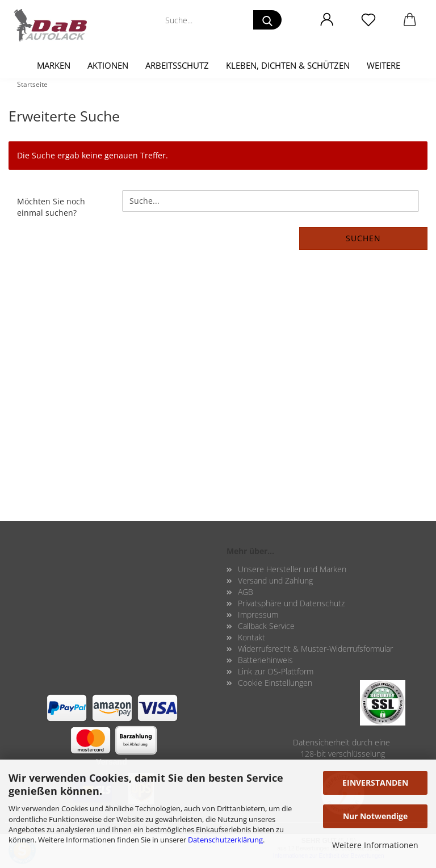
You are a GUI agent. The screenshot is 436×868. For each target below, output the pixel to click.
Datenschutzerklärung (225, 840)
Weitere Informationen (375, 845)
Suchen (363, 238)
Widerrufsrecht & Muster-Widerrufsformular (315, 649)
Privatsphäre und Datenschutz (291, 603)
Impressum (258, 615)
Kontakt (251, 637)
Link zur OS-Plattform (276, 671)
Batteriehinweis (265, 660)
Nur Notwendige (375, 816)
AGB (246, 592)
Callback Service (266, 626)
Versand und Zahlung (275, 580)
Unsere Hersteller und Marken (292, 569)
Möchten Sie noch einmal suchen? (51, 207)
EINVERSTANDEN (375, 783)
